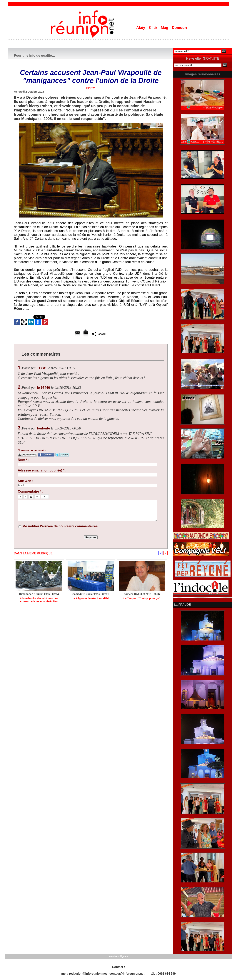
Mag (165, 28)
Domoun (179, 28)
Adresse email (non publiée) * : (42, 470)
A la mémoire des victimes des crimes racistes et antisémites (39, 600)
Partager (99, 334)
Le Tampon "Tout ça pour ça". (142, 599)
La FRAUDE (182, 604)
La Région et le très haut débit (91, 599)
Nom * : (24, 460)
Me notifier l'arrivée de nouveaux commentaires (60, 526)
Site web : (26, 481)
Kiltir (153, 28)
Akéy (141, 28)
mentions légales (118, 956)
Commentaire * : (31, 491)
